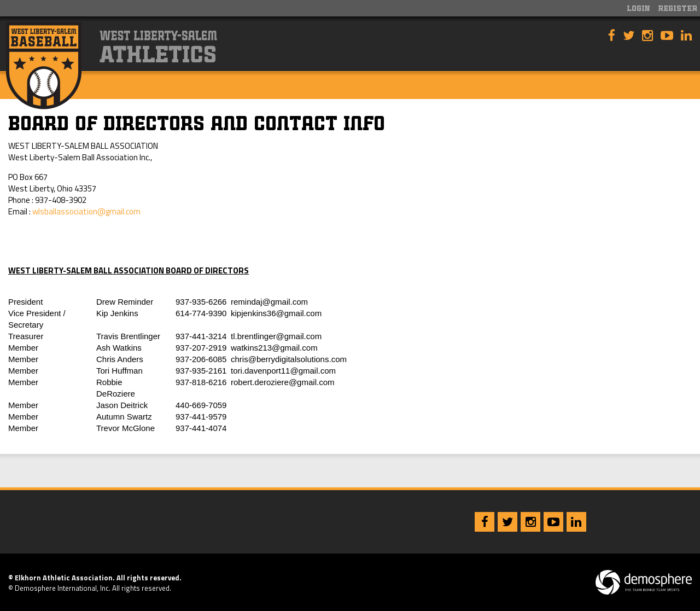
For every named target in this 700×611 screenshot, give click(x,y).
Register (678, 9)
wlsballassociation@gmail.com (86, 211)
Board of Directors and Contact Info (197, 125)
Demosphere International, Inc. (63, 588)
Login (638, 9)
